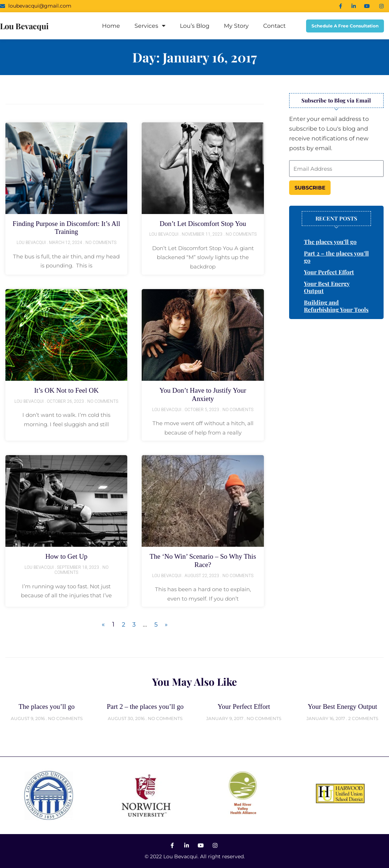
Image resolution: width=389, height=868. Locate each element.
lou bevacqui (27, 26)
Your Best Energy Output (327, 287)
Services (149, 26)
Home (110, 26)
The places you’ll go (330, 242)
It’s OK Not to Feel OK (66, 390)
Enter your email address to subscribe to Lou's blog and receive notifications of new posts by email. (329, 134)
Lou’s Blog (194, 26)
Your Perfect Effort (329, 272)
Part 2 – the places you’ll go (336, 257)
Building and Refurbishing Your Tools (336, 306)
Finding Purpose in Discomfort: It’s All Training (66, 227)
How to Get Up (67, 555)
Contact (275, 26)
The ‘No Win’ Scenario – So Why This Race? (203, 559)
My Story (236, 26)
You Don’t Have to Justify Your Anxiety (203, 394)
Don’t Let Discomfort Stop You (203, 223)
